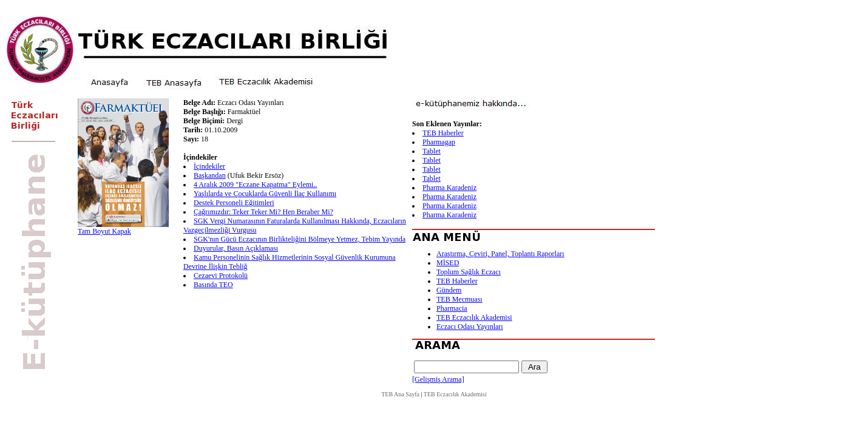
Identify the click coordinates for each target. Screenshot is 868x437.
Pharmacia (452, 308)
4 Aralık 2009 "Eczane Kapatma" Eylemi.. (255, 185)
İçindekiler (209, 166)
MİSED (448, 263)
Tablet (432, 151)
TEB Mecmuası (459, 299)
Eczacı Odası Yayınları (470, 327)
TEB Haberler (443, 133)
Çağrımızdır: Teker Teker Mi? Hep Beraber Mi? (263, 212)
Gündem (449, 290)
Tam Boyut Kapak (104, 231)
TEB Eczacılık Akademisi (474, 317)
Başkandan (210, 175)
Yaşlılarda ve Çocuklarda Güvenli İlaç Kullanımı (265, 194)
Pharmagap (439, 142)
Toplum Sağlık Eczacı (469, 272)
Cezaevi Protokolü (221, 276)
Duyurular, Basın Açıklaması (236, 248)
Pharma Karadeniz (449, 188)
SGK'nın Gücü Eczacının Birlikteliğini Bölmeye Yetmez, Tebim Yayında (300, 239)
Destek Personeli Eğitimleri (234, 203)
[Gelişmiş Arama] (438, 379)
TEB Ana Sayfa (400, 394)
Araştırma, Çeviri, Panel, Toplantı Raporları (500, 254)
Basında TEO (213, 285)
